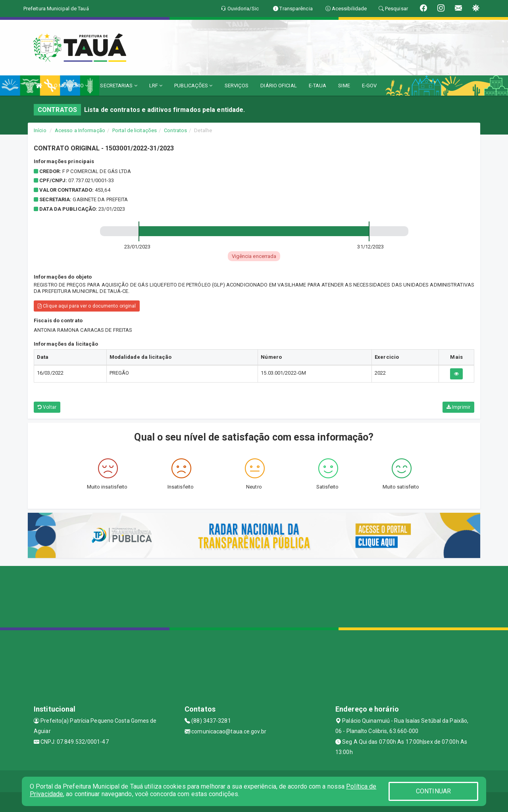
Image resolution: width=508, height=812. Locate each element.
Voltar (47, 407)
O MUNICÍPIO (71, 86)
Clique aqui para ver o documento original (87, 306)
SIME (344, 86)
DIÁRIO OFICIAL (278, 86)
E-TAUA (318, 86)
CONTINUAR (433, 791)
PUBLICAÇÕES (193, 86)
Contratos (175, 130)
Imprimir (458, 407)
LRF (156, 86)
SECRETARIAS (118, 86)
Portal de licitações (135, 130)
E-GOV (369, 86)
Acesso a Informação (80, 130)
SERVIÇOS (237, 86)
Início (40, 130)
